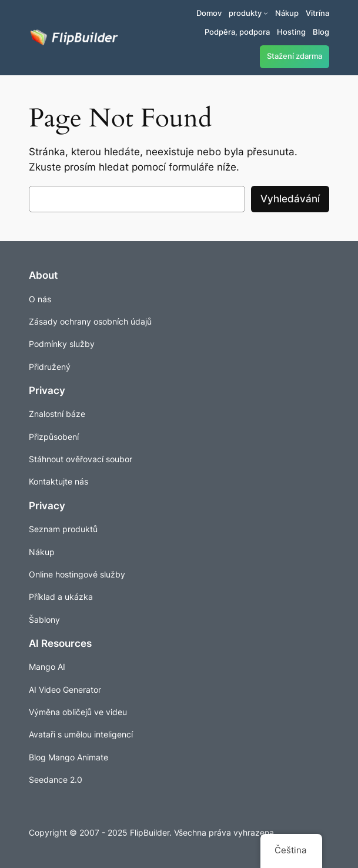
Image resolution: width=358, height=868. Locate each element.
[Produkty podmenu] (266, 13)
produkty (245, 13)
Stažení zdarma (295, 56)
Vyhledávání (290, 199)
